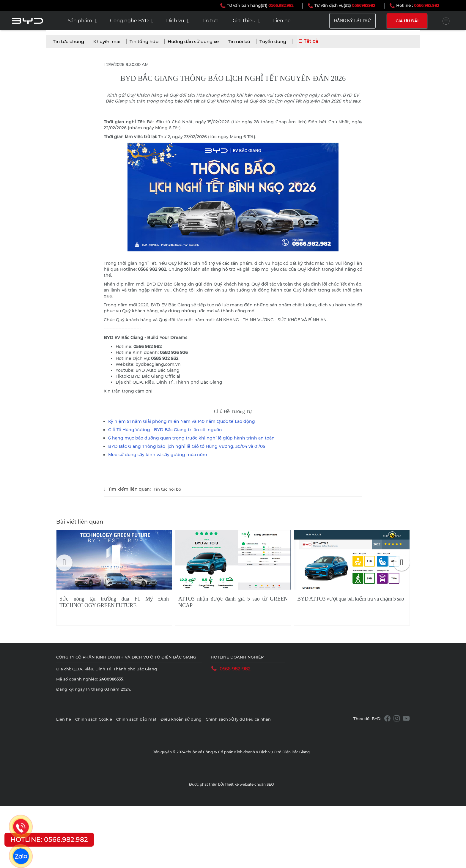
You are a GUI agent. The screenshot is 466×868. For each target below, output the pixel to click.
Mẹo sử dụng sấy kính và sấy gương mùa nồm (158, 455)
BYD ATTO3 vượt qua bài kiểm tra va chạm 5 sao (351, 599)
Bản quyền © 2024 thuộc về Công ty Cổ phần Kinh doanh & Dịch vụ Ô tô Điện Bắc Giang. (232, 752)
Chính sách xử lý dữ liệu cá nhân (238, 719)
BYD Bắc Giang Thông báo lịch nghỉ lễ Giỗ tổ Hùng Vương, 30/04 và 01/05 (187, 446)
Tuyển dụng (273, 41)
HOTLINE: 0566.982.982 (49, 840)
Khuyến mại (107, 41)
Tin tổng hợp (144, 41)
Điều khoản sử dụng (182, 719)
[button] (64, 563)
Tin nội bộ (239, 41)
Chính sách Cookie (94, 719)
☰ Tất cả (308, 41)
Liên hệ (64, 719)
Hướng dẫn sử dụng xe (193, 41)
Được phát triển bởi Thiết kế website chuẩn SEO (232, 784)
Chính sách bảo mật (137, 719)
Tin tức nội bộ (167, 489)
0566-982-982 (235, 669)
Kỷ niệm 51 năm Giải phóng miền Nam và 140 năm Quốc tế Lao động (182, 421)
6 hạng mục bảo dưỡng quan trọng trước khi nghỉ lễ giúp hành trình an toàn (191, 438)
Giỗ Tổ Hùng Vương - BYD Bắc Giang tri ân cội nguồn (165, 430)
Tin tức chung (69, 41)
